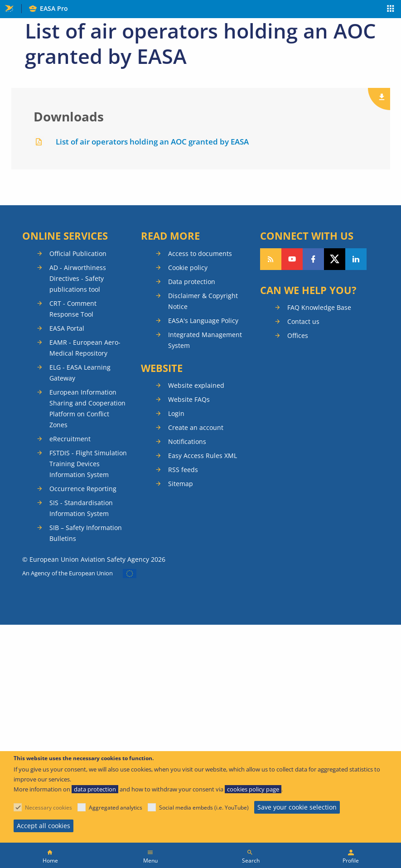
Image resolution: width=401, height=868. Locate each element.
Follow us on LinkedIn (356, 259)
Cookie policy (188, 268)
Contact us (303, 321)
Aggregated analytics (116, 808)
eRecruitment (70, 439)
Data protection (192, 282)
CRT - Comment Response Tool (73, 309)
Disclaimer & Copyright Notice (203, 301)
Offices (298, 335)
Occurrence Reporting (83, 489)
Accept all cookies (43, 826)
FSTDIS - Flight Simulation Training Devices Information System (88, 464)
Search (251, 861)
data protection (95, 789)
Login (176, 413)
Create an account (196, 427)
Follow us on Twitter (335, 259)
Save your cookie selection (297, 807)
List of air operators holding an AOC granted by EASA (152, 142)
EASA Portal (67, 328)
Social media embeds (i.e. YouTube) (204, 808)
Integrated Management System (205, 340)
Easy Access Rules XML (203, 456)
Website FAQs (189, 399)
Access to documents (200, 253)
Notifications (187, 441)
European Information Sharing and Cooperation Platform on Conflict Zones (87, 408)
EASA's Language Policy (203, 321)
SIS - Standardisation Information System (81, 508)
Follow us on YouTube (292, 259)
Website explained (196, 385)
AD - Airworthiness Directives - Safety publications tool (78, 278)
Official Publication (78, 253)
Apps (391, 10)
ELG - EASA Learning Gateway (80, 373)
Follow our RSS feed (271, 259)
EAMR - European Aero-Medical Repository (85, 348)
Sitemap (181, 484)
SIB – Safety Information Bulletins (86, 533)
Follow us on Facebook (313, 259)
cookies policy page (253, 789)
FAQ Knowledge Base (319, 307)
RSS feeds (183, 470)
